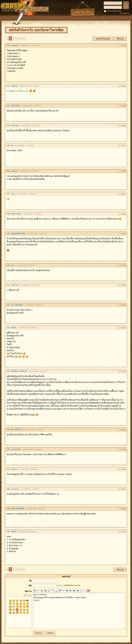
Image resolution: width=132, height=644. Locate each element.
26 (9, 171)
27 (9, 194)
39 (9, 509)
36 (9, 449)
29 (9, 234)
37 (9, 469)
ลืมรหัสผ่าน (125, 13)
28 (9, 214)
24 (9, 125)
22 (9, 86)
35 (9, 430)
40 (9, 531)
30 (9, 265)
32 (9, 305)
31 (9, 285)
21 (9, 45)
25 (9, 145)
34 (9, 371)
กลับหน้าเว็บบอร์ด (103, 39)
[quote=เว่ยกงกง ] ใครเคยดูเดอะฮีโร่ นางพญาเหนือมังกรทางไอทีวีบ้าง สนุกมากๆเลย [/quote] (79, 611)
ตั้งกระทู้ (120, 39)
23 (9, 106)
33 (9, 328)
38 (9, 489)
